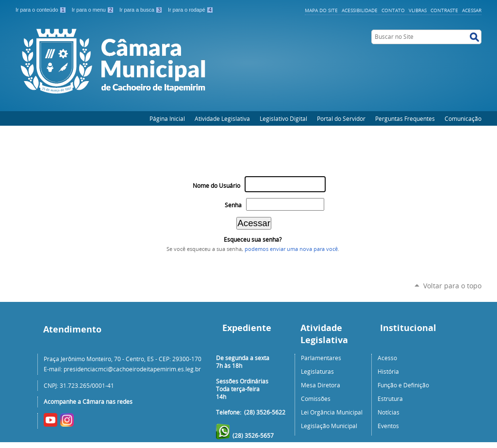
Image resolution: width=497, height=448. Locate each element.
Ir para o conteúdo (42, 10)
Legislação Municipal (329, 426)
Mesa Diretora (321, 385)
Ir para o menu (94, 10)
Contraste (444, 10)
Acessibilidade (360, 10)
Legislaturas (317, 371)
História (388, 371)
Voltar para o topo (452, 286)
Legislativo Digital (283, 118)
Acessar (472, 10)
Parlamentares (321, 358)
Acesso (387, 358)
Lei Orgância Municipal (332, 412)
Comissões (316, 398)
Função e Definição (403, 385)
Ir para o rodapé (191, 10)
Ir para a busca (142, 10)
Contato (393, 10)
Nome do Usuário (216, 186)
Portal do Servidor (341, 118)
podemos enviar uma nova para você (291, 249)
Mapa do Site (321, 10)
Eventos (388, 426)
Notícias (389, 412)
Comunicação (463, 118)
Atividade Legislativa (222, 118)
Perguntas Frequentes (405, 118)
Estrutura (390, 398)
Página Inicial (167, 118)
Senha (233, 205)
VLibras (418, 10)
